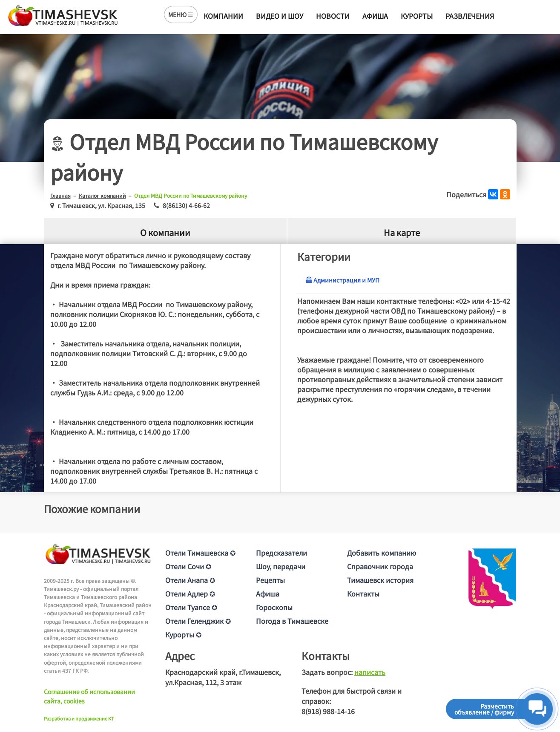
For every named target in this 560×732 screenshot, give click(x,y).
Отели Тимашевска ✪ (200, 553)
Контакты (363, 594)
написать (370, 672)
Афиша (375, 16)
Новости (333, 16)
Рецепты (270, 580)
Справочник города (380, 566)
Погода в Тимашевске (292, 621)
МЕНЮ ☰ (181, 14)
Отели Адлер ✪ (190, 594)
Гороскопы (274, 607)
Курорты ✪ (183, 634)
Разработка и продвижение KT (79, 718)
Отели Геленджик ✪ (198, 621)
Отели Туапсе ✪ (191, 607)
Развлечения (470, 16)
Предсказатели (281, 553)
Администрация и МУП (343, 280)
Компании (223, 16)
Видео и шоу (280, 16)
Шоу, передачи (281, 566)
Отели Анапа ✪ (190, 580)
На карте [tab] (402, 232)
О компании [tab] (165, 232)
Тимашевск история (380, 580)
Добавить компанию (382, 553)
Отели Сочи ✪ (188, 566)
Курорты (417, 16)
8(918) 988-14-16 (328, 711)
